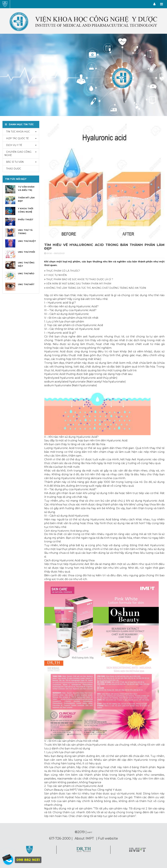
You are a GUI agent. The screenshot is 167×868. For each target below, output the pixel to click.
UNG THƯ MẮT (26, 284)
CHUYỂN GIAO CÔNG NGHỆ (18, 153)
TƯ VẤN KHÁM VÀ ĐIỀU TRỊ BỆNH (26, 190)
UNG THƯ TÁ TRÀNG (25, 232)
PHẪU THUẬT (26, 219)
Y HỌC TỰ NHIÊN (55, 275)
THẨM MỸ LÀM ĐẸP (26, 199)
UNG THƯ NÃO (26, 273)
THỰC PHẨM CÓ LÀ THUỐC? (62, 271)
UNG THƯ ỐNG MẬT (26, 264)
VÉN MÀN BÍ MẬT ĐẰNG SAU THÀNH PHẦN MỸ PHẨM (78, 284)
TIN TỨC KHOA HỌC (17, 132)
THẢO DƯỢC (13, 169)
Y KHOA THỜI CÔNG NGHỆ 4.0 (26, 212)
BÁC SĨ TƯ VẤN (14, 162)
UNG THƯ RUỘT (27, 241)
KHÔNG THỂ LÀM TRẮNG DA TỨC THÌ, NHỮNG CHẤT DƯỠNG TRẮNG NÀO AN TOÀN (95, 288)
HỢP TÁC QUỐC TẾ (17, 138)
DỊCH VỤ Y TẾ (13, 145)
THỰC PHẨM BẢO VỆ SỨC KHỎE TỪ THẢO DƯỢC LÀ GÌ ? (79, 279)
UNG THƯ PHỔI (26, 252)
